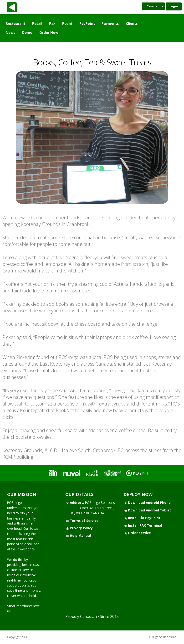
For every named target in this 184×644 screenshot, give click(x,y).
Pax (52, 23)
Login (174, 6)
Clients (132, 23)
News (10, 32)
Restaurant (15, 23)
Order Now (49, 32)
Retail (37, 23)
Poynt (67, 23)
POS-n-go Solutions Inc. (161, 637)
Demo (27, 32)
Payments (110, 23)
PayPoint (87, 23)
